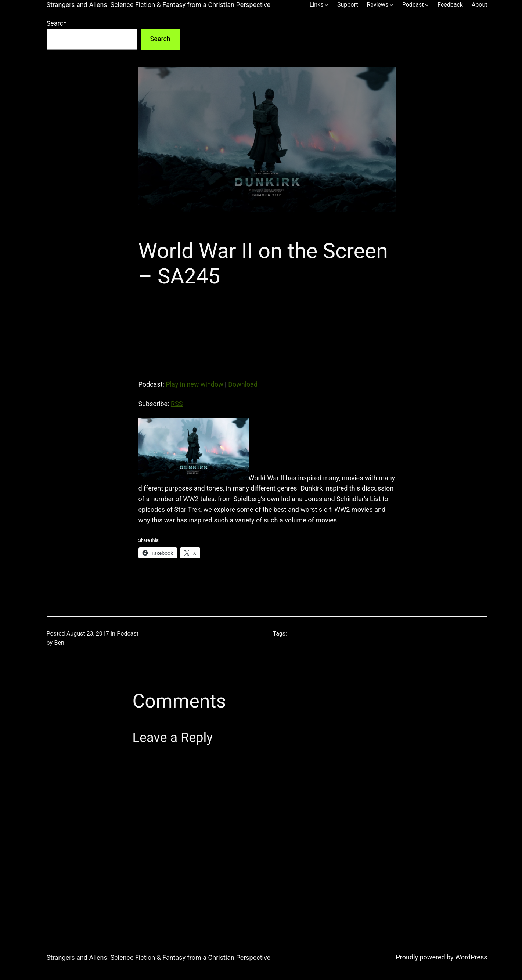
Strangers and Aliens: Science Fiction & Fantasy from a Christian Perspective (159, 5)
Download (243, 384)
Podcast (128, 634)
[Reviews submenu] (392, 5)
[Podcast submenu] (427, 5)
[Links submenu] (327, 5)
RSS (177, 404)
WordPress (471, 957)
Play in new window (194, 384)
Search (57, 23)
